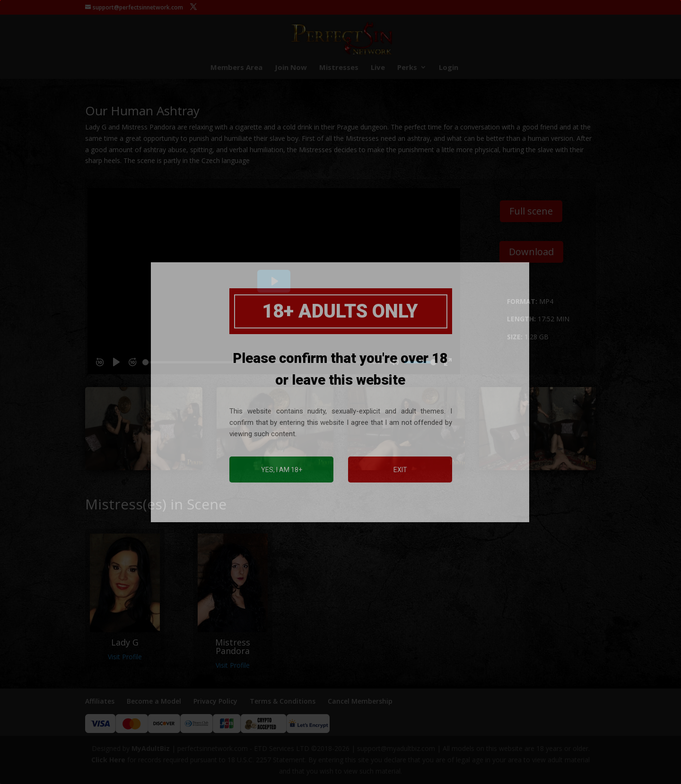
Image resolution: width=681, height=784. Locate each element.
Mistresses (339, 68)
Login (449, 68)
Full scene (531, 211)
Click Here (108, 760)
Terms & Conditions (283, 701)
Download (531, 252)
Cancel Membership (360, 701)
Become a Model (154, 701)
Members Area (236, 68)
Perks (407, 68)
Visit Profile (125, 657)
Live (378, 68)
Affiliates (100, 701)
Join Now (291, 68)
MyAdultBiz (151, 748)
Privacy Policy (215, 701)
